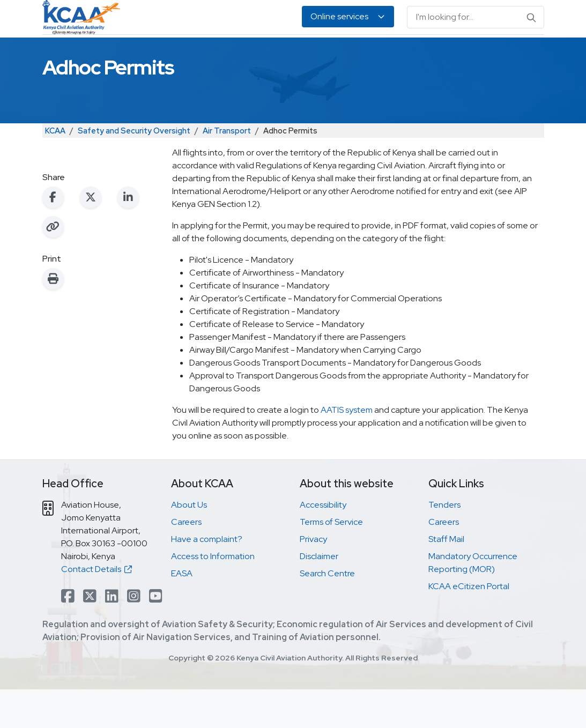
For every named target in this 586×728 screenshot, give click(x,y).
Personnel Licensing (190, 54)
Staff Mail (446, 578)
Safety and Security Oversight (134, 169)
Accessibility (323, 543)
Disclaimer (319, 595)
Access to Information (213, 595)
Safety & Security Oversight (84, 54)
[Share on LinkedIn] (128, 236)
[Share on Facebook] (53, 236)
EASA (482, 54)
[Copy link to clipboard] (53, 265)
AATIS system (347, 448)
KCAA (55, 169)
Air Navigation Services (286, 54)
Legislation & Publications (386, 54)
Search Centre (327, 612)
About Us (515, 54)
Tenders (444, 543)
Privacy (313, 578)
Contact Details (97, 608)
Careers (186, 560)
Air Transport (227, 169)
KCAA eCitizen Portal (469, 625)
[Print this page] (53, 317)
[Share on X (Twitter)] (91, 236)
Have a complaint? (207, 578)
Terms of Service (331, 560)
